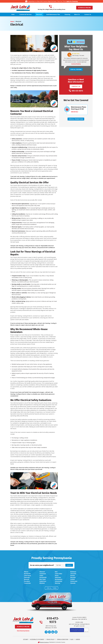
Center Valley (59, 573)
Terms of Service (80, 630)
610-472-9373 (53, 6)
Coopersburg (28, 575)
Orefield (73, 579)
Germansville (43, 577)
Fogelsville (27, 577)
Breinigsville (28, 573)
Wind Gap (58, 583)
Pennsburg (27, 581)
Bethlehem (74, 572)
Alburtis (26, 572)
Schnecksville (59, 581)
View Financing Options (23, 630)
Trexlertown (28, 583)
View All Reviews (76, 70)
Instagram (49, 631)
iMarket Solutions (44, 642)
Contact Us (76, 86)
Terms (87, 631)
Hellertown (58, 577)
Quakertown (43, 581)
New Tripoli (43, 579)
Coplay (41, 575)
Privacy (85, 631)
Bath (56, 572)
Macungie (73, 577)
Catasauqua (43, 573)
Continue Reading (76, 64)
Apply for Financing (72, 1)
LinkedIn (53, 631)
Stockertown (74, 581)
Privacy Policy (76, 630)
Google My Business (56, 631)
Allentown (42, 572)
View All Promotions (76, 119)
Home (12, 21)
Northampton (59, 579)
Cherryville (74, 573)
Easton (57, 575)
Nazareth (27, 579)
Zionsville (73, 583)
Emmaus (73, 575)
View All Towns (51, 588)
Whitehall (42, 583)
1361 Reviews (80, 42)
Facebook (46, 631)
